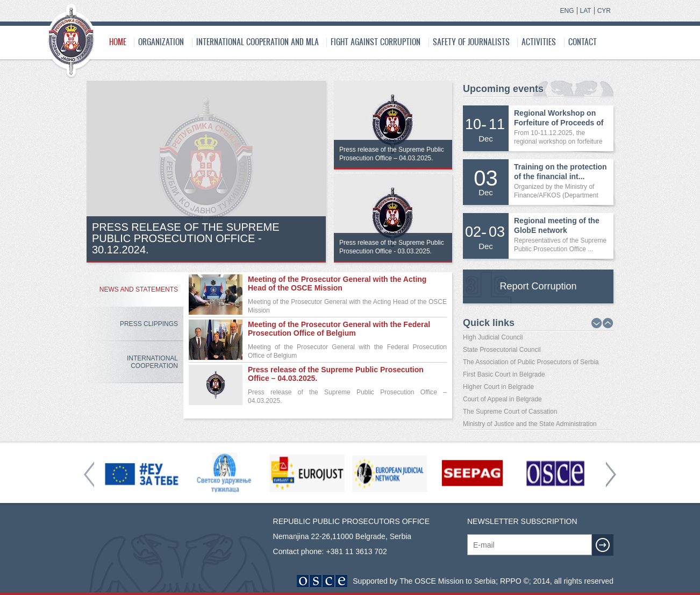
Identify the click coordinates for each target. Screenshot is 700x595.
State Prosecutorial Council (502, 350)
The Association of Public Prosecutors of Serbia (531, 362)
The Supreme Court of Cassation (510, 412)
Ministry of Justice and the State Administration (530, 424)
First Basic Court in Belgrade (504, 374)
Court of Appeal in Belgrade (502, 399)
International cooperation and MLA (258, 42)
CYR (604, 11)
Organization (161, 42)
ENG (567, 11)
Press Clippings (149, 324)
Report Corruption (538, 286)
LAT (586, 11)
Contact (583, 42)
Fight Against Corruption (376, 42)
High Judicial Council (493, 337)
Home (118, 42)
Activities (539, 42)
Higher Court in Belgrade (498, 387)
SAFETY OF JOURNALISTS (471, 42)
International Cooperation (152, 362)
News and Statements (139, 289)
